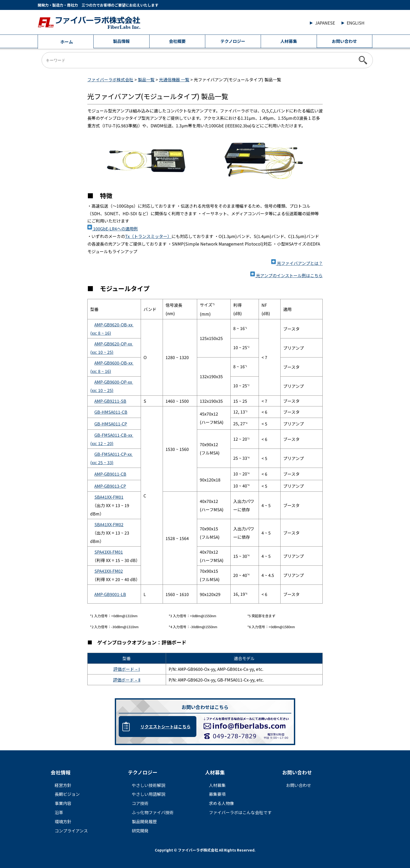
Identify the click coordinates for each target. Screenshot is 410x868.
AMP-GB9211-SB (110, 401)
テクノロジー (233, 41)
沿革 (59, 812)
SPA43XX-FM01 (109, 552)
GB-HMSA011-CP (111, 424)
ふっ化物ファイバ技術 (153, 812)
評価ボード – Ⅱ (127, 680)
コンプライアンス (71, 831)
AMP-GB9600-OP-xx (114, 382)
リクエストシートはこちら (166, 727)
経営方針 (63, 785)
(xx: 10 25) (102, 352)
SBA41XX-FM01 (109, 497)
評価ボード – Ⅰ (127, 669)
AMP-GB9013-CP (110, 486)
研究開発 (140, 831)
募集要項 (217, 794)
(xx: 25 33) (102, 462)
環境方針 (63, 821)
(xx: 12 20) (102, 443)
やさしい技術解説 (149, 785)
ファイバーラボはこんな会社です (240, 812)
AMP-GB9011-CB (110, 474)
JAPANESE (325, 23)
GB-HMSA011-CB (111, 412)
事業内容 (63, 803)
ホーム (67, 42)
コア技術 (140, 803)
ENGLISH (356, 23)
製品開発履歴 (144, 821)
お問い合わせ (344, 41)
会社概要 (177, 41)
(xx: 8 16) (101, 333)
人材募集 (289, 41)
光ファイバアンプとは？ (297, 263)
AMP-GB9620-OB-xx (114, 325)
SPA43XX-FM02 (109, 571)
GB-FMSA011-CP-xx (114, 454)
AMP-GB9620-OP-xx (114, 344)
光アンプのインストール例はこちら (286, 275)
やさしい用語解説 (149, 794)
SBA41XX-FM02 (109, 524)
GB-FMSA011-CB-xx (114, 435)
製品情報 (121, 41)
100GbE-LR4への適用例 (113, 229)
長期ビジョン (67, 794)
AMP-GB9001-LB (110, 594)
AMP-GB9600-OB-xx (114, 363)
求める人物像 (221, 803)
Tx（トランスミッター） (148, 236)
